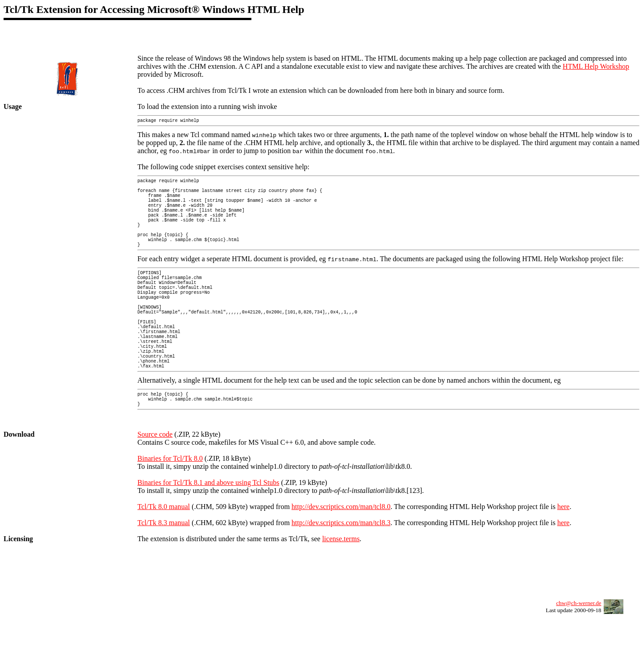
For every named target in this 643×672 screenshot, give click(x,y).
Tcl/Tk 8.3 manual (164, 574)
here (564, 557)
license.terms (341, 590)
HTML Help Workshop (596, 66)
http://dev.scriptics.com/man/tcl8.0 (341, 557)
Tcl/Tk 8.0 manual (164, 557)
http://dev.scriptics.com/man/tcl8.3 (341, 574)
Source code (155, 485)
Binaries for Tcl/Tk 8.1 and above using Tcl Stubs (209, 533)
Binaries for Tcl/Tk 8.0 (170, 509)
